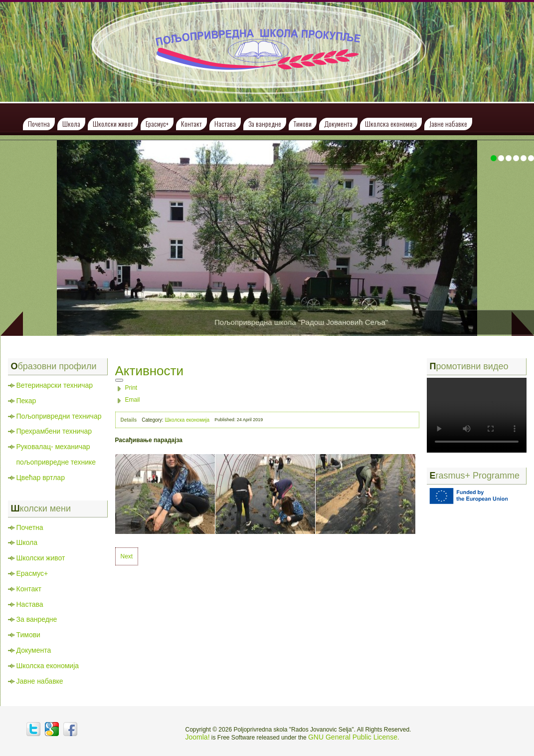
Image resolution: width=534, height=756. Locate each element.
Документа (338, 124)
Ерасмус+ (157, 124)
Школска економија (391, 124)
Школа (71, 124)
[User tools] (119, 380)
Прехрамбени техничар (54, 431)
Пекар (26, 401)
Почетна (39, 124)
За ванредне (265, 124)
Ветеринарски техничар (55, 385)
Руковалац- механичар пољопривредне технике (56, 454)
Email (133, 400)
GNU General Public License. (354, 737)
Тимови (303, 124)
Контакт (191, 124)
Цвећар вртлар (41, 478)
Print (131, 388)
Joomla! (198, 737)
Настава (225, 124)
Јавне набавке (448, 124)
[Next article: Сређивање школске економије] (127, 556)
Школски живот (113, 124)
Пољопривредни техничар (59, 416)
